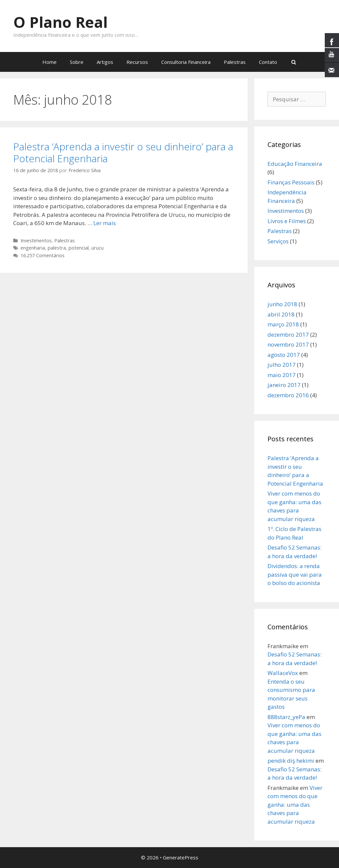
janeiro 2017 (284, 385)
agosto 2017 (284, 355)
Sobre (77, 62)
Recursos (137, 62)
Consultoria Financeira (186, 62)
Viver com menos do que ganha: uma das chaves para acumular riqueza (295, 805)
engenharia (33, 248)
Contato (268, 62)
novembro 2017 (288, 344)
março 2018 (283, 324)
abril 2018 (281, 314)
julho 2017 (282, 365)
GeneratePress (181, 857)
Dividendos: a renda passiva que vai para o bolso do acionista (295, 574)
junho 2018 (282, 304)
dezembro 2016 (288, 395)
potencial (79, 248)
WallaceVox (283, 673)
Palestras (235, 62)
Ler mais (105, 223)
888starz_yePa (286, 717)
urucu (97, 248)
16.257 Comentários (43, 255)
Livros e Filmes (287, 221)
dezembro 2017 (288, 335)
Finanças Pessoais (291, 182)
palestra (57, 248)
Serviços (278, 241)
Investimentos (36, 241)
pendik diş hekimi (291, 761)
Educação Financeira (295, 164)
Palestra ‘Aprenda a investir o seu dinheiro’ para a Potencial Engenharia (123, 152)
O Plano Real (60, 22)
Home (49, 62)
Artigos (105, 62)
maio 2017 (282, 375)
